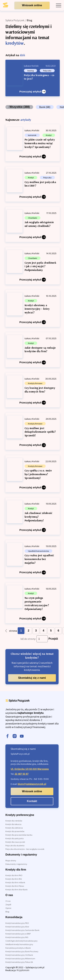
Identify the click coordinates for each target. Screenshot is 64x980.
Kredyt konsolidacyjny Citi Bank (19, 955)
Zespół (8, 905)
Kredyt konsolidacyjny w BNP (18, 934)
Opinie (8, 908)
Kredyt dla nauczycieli (15, 842)
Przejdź (53, 639)
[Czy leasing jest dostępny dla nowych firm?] (33, 390)
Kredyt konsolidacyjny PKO (17, 923)
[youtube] (22, 736)
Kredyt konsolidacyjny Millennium (20, 958)
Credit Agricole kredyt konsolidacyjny (21, 941)
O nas (8, 901)
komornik (32, 135)
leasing (30, 71)
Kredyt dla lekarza (13, 824)
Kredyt (49, 135)
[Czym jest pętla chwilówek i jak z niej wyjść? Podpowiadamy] (33, 266)
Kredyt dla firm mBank (15, 882)
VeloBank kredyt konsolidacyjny (19, 944)
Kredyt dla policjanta (15, 838)
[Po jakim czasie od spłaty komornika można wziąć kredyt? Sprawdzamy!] (33, 143)
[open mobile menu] (59, 5)
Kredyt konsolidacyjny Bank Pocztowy (22, 951)
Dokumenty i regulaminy (16, 864)
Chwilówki (33, 218)
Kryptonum (23, 970)
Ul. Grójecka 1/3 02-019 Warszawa (30, 769)
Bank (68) (45, 107)
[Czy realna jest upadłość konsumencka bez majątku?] (33, 559)
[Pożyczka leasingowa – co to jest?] (33, 78)
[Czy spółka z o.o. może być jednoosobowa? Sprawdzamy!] (33, 474)
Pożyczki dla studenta (15, 845)
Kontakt (32, 801)
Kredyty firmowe (35, 383)
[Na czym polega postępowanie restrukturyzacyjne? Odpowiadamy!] (33, 603)
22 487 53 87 (22, 774)
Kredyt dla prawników (15, 831)
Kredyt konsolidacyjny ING (17, 937)
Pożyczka (47, 71)
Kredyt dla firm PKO (14, 875)
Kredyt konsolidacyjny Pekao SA (19, 962)
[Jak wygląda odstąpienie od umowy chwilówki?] (33, 224)
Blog (7, 912)
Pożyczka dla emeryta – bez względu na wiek (25, 849)
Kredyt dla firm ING (14, 879)
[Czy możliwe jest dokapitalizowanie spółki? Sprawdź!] (33, 431)
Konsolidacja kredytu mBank (18, 948)
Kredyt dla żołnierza (14, 828)
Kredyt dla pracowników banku (19, 835)
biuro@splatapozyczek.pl (32, 784)
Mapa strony (11, 860)
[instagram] (15, 736)
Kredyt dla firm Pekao (15, 886)
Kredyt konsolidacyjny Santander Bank (22, 930)
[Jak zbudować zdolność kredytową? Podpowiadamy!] (33, 516)
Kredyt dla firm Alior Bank (16, 890)
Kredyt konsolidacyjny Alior (17, 927)
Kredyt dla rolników (14, 821)
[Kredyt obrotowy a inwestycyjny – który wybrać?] (33, 308)
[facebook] (7, 736)
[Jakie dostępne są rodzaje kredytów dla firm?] (33, 350)
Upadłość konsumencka (38, 551)
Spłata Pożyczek (15, 20)
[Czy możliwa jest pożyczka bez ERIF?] (33, 184)
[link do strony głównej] (8, 6)
